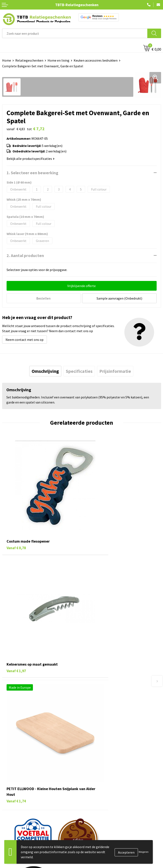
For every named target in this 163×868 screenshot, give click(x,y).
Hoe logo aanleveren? (99, 727)
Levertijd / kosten (96, 702)
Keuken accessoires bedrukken (96, 60)
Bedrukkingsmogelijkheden (104, 715)
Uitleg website (94, 708)
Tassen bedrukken (15, 768)
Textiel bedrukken (15, 794)
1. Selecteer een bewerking (32, 173)
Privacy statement (97, 787)
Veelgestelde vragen (98, 695)
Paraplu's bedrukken (17, 800)
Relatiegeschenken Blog (101, 774)
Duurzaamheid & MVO (99, 740)
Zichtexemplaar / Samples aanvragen (111, 734)
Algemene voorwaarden (101, 800)
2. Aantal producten (25, 255)
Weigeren (144, 852)
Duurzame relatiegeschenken (23, 774)
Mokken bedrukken (16, 787)
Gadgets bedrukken (16, 781)
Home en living (58, 60)
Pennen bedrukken (16, 762)
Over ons (90, 762)
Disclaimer (91, 794)
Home (7, 60)
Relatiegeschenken (29, 60)
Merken (8, 806)
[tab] (45, 370)
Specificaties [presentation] (79, 370)
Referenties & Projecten (101, 781)
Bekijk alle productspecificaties (31, 159)
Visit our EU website (98, 806)
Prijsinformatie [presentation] (115, 370)
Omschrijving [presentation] (45, 370)
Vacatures (91, 768)
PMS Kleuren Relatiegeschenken (107, 721)
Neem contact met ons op (25, 339)
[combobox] (75, 33)
